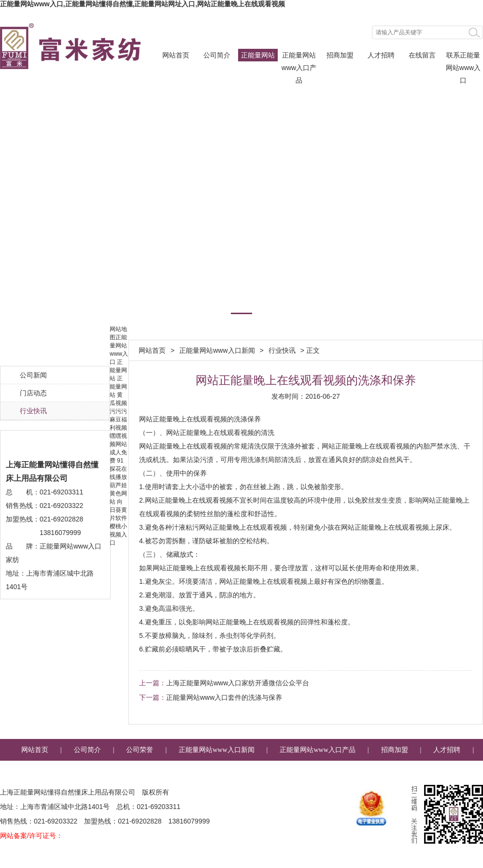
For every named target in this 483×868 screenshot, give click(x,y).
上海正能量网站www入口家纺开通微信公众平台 (238, 683)
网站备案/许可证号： (31, 836)
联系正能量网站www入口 (463, 56)
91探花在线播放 (118, 469)
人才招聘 (381, 55)
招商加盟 (340, 55)
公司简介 (217, 55)
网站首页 (176, 55)
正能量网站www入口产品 (299, 56)
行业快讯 (33, 411)
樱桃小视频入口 (118, 535)
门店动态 (33, 393)
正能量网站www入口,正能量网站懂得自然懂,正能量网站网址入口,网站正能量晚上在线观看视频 (142, 4)
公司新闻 (33, 375)
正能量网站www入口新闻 (258, 56)
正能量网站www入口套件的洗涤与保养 (224, 697)
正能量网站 (118, 370)
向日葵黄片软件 (118, 510)
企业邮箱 (318, 772)
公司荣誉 (140, 750)
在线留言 (422, 55)
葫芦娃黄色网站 (118, 493)
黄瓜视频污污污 (118, 403)
